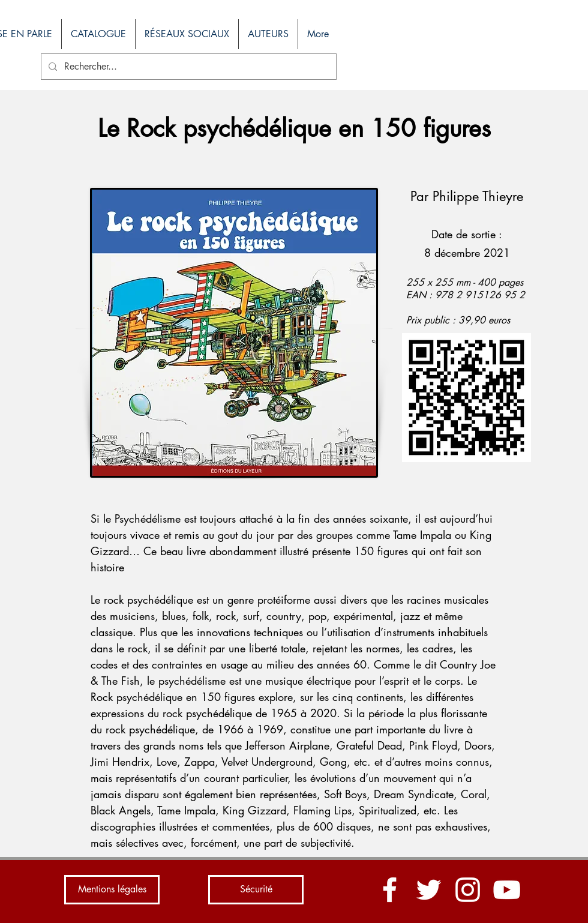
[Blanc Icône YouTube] (507, 890)
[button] (98, 34)
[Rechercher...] (187, 67)
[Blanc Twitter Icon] (429, 890)
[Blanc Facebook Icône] (390, 890)
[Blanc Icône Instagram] (468, 890)
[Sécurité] (256, 890)
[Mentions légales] (112, 890)
